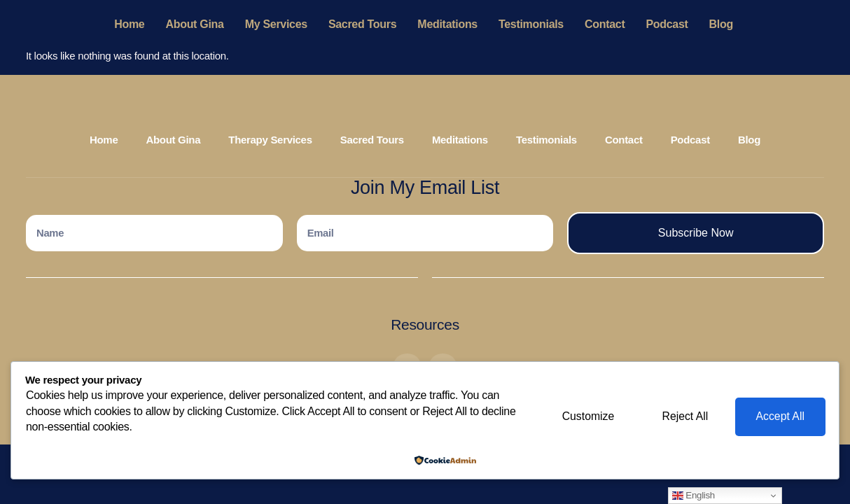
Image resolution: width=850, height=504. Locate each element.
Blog (721, 24)
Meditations (447, 24)
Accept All (779, 417)
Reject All (682, 417)
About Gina (194, 24)
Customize (583, 417)
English (694, 496)
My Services (276, 24)
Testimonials (531, 24)
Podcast (667, 24)
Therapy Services (270, 140)
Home (129, 24)
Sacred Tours (362, 24)
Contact (605, 24)
